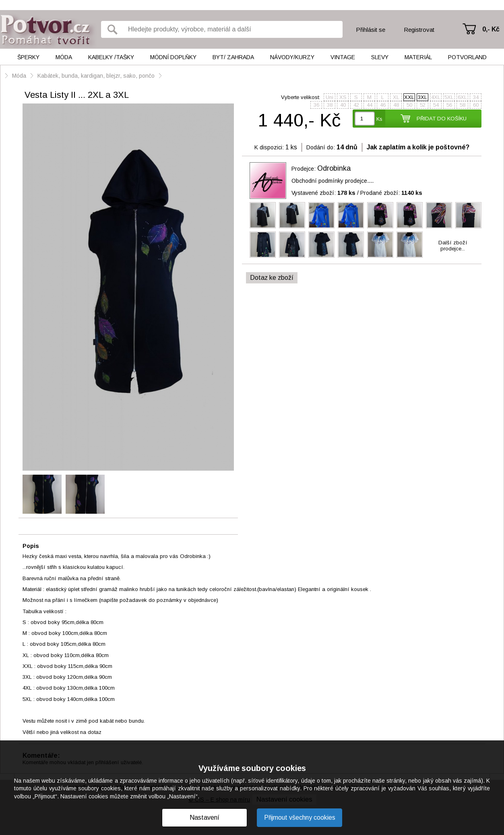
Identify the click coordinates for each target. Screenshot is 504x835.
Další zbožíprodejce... (453, 246)
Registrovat (419, 30)
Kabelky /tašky (111, 57)
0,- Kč (491, 29)
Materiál (418, 57)
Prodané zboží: (391, 193)
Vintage (343, 57)
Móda (64, 57)
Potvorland (467, 57)
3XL (422, 97)
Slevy (380, 57)
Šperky (28, 57)
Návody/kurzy (292, 57)
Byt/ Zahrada (233, 57)
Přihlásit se (371, 30)
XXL (409, 97)
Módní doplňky (173, 57)
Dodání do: (321, 147)
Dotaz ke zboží (272, 278)
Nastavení (204, 817)
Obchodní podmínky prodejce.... (333, 181)
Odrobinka (334, 168)
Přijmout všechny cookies (300, 817)
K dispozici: (269, 147)
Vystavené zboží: (323, 193)
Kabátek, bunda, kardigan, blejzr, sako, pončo (96, 76)
